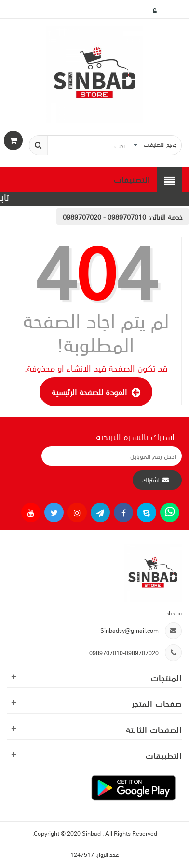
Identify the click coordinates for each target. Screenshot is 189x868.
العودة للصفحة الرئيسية (96, 392)
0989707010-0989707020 (124, 653)
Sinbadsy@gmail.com (129, 630)
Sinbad (92, 833)
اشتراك (151, 480)
